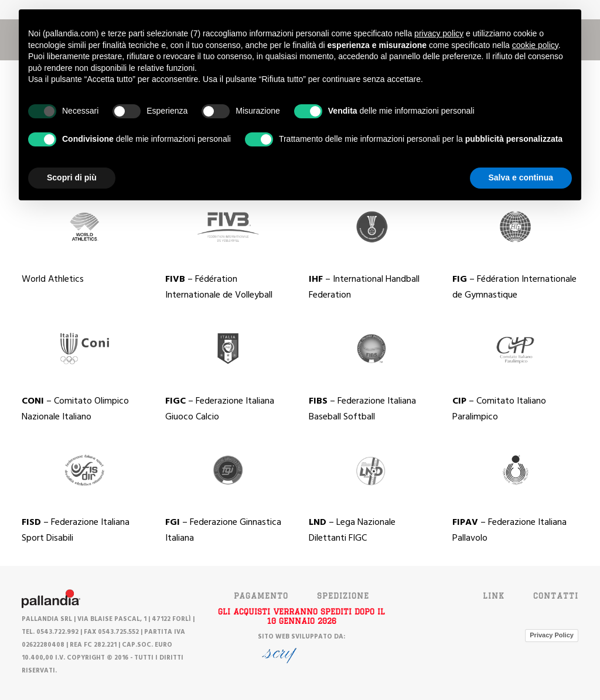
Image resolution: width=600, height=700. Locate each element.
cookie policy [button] (535, 45)
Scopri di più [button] (72, 177)
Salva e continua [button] (521, 177)
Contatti (556, 596)
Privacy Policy (552, 635)
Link (494, 596)
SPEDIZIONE (343, 596)
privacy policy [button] (439, 33)
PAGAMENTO (261, 596)
